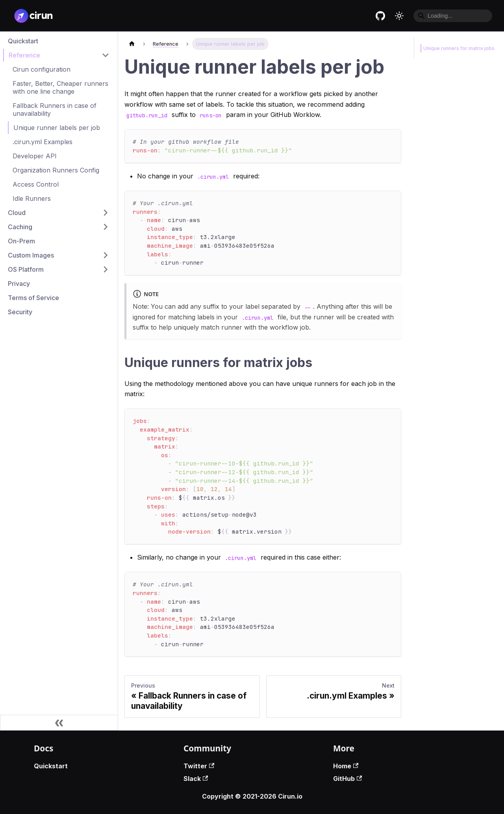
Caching (20, 227)
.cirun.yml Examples (43, 142)
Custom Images (31, 255)
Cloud (17, 213)
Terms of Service (33, 298)
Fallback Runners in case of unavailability (55, 109)
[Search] (453, 16)
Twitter (199, 766)
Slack (196, 779)
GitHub (347, 779)
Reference (24, 55)
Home (346, 766)
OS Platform (26, 269)
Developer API (35, 156)
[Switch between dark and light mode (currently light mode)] (399, 16)
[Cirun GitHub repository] (380, 16)
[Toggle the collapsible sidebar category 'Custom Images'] (106, 255)
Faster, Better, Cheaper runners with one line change (60, 87)
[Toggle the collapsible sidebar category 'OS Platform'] (106, 269)
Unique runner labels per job (57, 128)
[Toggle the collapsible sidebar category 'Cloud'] (106, 213)
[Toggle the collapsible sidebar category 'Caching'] (106, 227)
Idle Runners (32, 198)
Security (20, 312)
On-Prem (21, 241)
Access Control (36, 184)
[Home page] (132, 44)
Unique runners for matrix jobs (457, 48)
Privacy (19, 284)
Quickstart (23, 41)
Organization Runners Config (56, 170)
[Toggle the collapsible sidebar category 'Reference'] (106, 55)
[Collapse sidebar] (59, 723)
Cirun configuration (42, 69)
